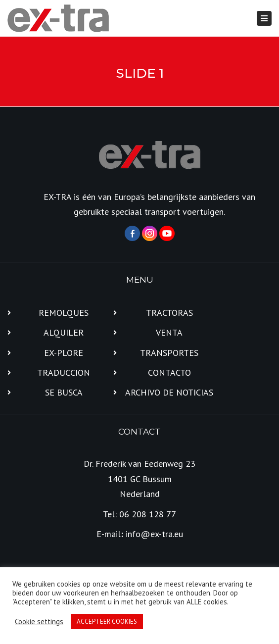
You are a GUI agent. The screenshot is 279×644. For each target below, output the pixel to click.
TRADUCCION (64, 372)
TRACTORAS (169, 313)
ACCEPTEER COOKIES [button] (107, 621)
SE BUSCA (64, 392)
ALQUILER (64, 332)
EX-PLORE (64, 353)
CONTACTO (169, 372)
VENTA (169, 332)
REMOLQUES (64, 313)
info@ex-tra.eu (154, 534)
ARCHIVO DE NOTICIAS (169, 392)
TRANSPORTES (169, 353)
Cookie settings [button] (39, 622)
